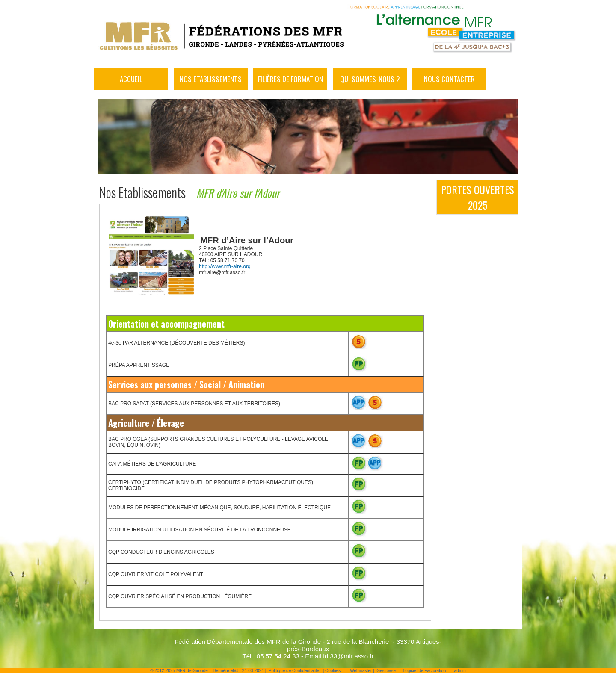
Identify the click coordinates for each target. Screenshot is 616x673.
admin (460, 671)
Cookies (333, 671)
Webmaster (361, 671)
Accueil (131, 79)
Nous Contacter (449, 79)
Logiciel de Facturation (425, 671)
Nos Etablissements (211, 79)
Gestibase (386, 671)
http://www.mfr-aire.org (225, 266)
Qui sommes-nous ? (370, 79)
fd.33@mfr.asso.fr (348, 656)
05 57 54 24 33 (278, 656)
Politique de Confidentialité (294, 671)
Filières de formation (290, 79)
